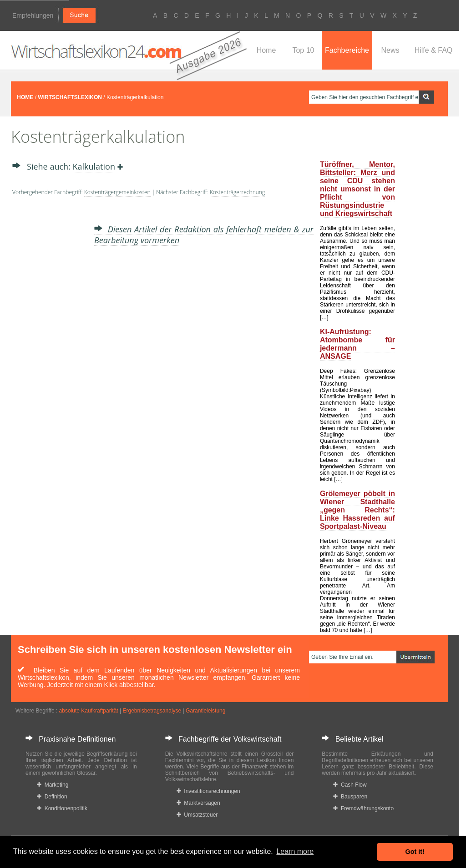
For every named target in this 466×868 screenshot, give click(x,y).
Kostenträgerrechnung (237, 192)
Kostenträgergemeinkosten (117, 192)
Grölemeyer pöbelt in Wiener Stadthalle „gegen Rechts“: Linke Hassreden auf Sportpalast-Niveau (357, 510)
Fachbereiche (347, 50)
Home (266, 50)
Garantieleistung (205, 711)
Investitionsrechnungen (208, 791)
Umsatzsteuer (197, 815)
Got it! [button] (415, 852)
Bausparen (350, 797)
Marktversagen (198, 803)
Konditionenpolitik (62, 808)
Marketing (53, 785)
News (390, 50)
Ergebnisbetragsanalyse (152, 711)
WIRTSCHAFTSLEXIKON (70, 97)
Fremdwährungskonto (363, 808)
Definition (52, 797)
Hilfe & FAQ (434, 50)
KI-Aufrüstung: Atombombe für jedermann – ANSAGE (357, 344)
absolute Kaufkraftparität (89, 711)
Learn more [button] (295, 851)
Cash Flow (350, 785)
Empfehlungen (33, 15)
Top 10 (303, 50)
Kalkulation (94, 166)
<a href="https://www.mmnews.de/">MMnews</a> (49, 345)
